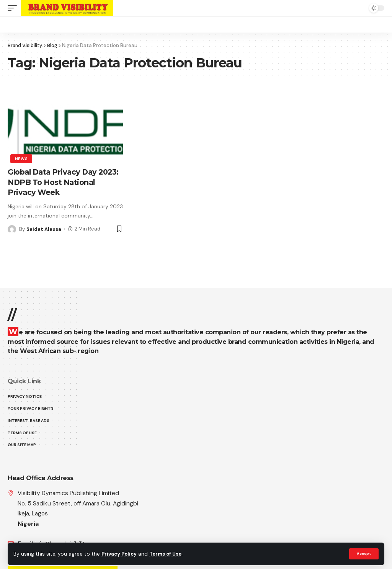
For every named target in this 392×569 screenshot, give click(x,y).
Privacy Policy (120, 554)
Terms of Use (169, 554)
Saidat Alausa (44, 228)
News (21, 158)
